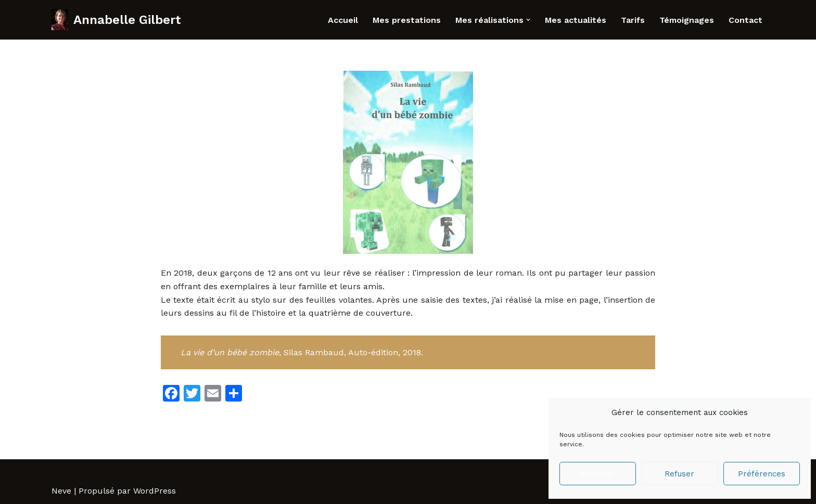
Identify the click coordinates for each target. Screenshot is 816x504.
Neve (61, 491)
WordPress (155, 491)
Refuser (679, 474)
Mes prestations (407, 20)
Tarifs (633, 20)
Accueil (343, 20)
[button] (528, 20)
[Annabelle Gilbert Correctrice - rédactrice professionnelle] (116, 20)
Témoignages (687, 20)
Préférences (762, 474)
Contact (745, 20)
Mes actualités (576, 20)
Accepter (598, 474)
